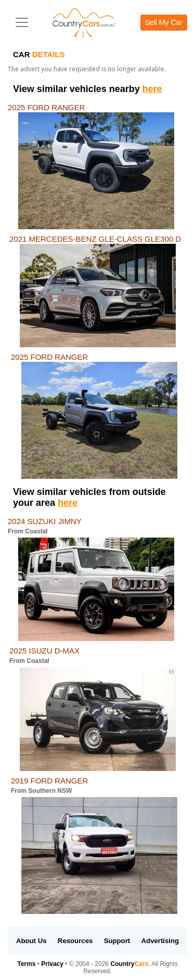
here (152, 89)
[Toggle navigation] (22, 22)
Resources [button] (75, 941)
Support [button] (117, 941)
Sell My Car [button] (164, 22)
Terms (26, 964)
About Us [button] (31, 941)
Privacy (52, 964)
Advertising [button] (160, 941)
